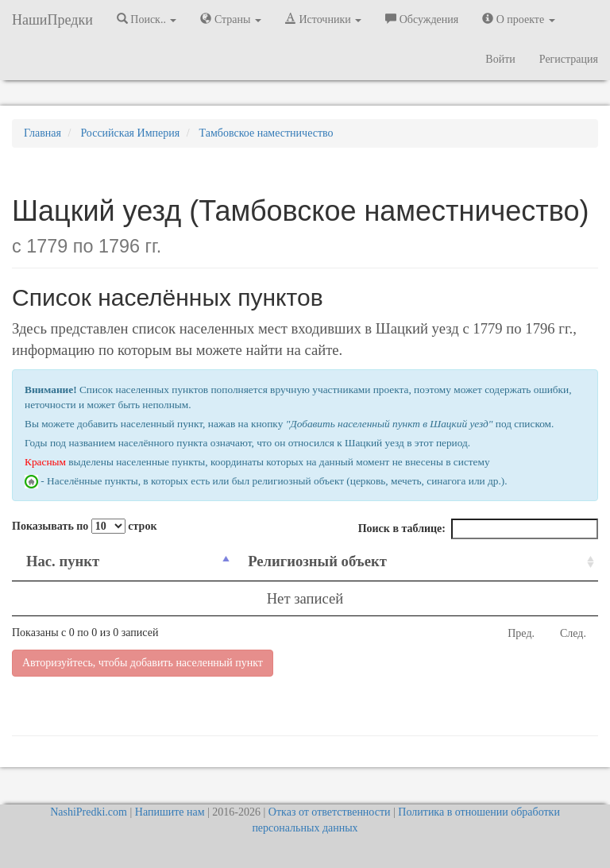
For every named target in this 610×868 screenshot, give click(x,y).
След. (573, 633)
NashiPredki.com (89, 812)
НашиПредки (52, 20)
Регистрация (569, 59)
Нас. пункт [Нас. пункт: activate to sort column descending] (63, 561)
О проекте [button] (518, 19)
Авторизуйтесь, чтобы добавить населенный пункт (143, 663)
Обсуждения (422, 19)
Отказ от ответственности (330, 812)
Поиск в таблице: (478, 529)
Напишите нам (170, 812)
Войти (500, 59)
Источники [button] (323, 19)
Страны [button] (231, 19)
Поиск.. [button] (147, 19)
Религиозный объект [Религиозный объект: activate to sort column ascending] (317, 561)
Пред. (521, 633)
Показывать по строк (84, 526)
